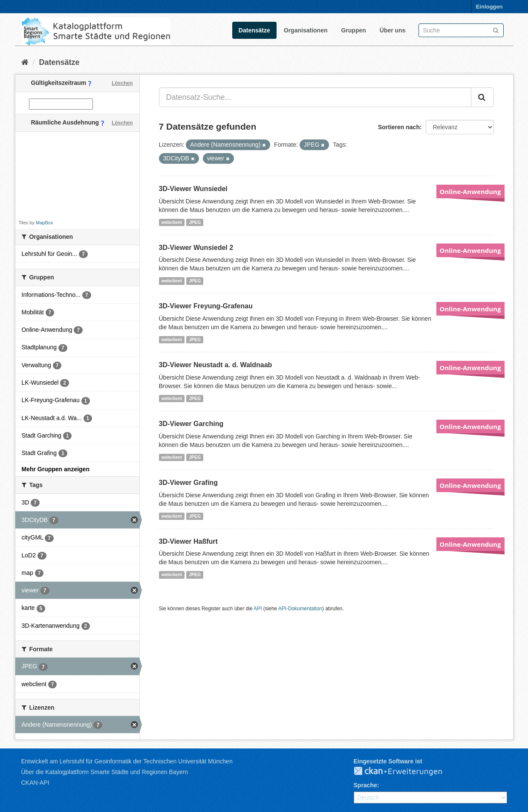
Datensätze (254, 30)
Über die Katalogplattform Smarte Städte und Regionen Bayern (105, 772)
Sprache (365, 785)
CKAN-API (35, 783)
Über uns (393, 30)
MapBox (44, 223)
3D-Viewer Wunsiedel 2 (196, 248)
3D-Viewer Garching (191, 424)
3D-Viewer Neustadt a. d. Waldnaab (216, 365)
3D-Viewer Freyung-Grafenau (206, 306)
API (258, 609)
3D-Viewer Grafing (188, 483)
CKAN (405, 771)
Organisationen (306, 30)
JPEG (195, 222)
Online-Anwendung (470, 191)
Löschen (122, 83)
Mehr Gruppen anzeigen (56, 469)
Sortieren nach (399, 127)
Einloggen (489, 7)
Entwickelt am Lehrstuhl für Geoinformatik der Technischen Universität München (127, 761)
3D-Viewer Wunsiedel (193, 189)
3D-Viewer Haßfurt (188, 541)
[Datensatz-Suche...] (315, 97)
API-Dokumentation (300, 609)
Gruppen (353, 30)
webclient (172, 222)
